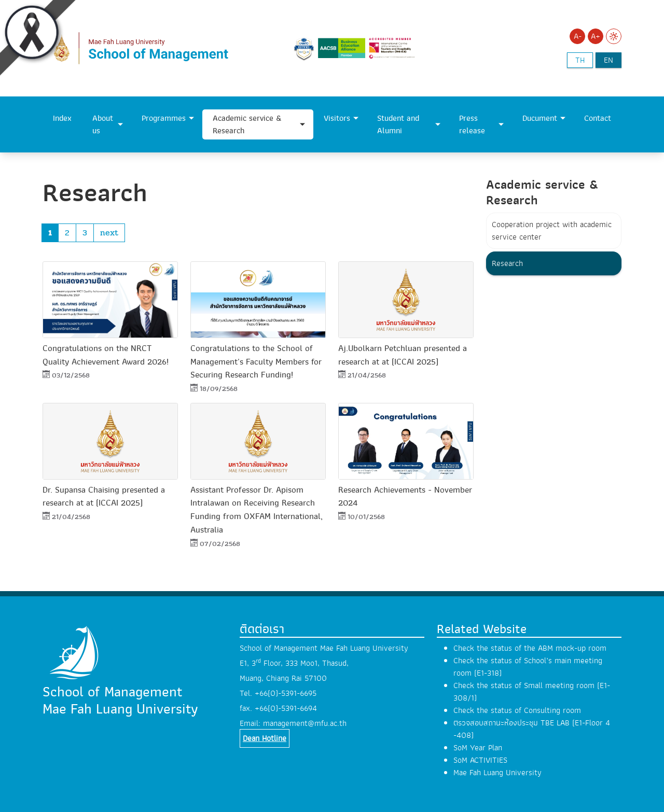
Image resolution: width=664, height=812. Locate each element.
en (608, 60)
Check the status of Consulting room (517, 710)
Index (62, 118)
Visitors (337, 118)
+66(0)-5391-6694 (286, 708)
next (109, 233)
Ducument (540, 118)
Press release (472, 124)
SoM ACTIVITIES (480, 760)
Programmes (164, 118)
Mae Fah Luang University (497, 773)
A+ (596, 36)
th (580, 60)
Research (507, 263)
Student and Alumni (398, 124)
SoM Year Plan (478, 748)
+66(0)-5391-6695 (286, 693)
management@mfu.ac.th (305, 723)
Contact (598, 118)
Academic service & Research (247, 124)
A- (578, 36)
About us (103, 124)
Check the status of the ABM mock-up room (530, 648)
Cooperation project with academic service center (552, 231)
